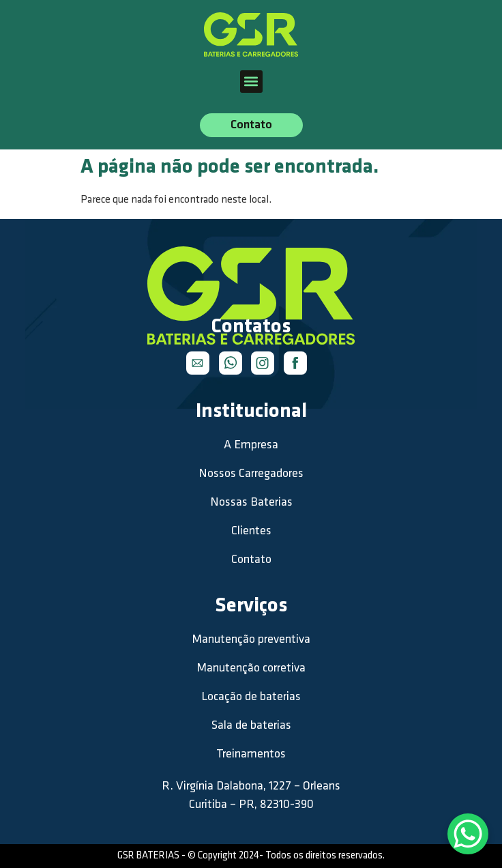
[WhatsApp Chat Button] (468, 834)
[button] (251, 82)
